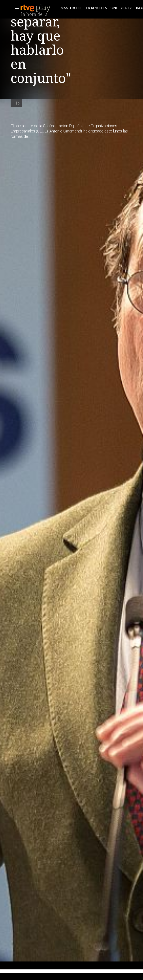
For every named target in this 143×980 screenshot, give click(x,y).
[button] (15, 8)
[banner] (40, 8)
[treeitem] (72, 8)
